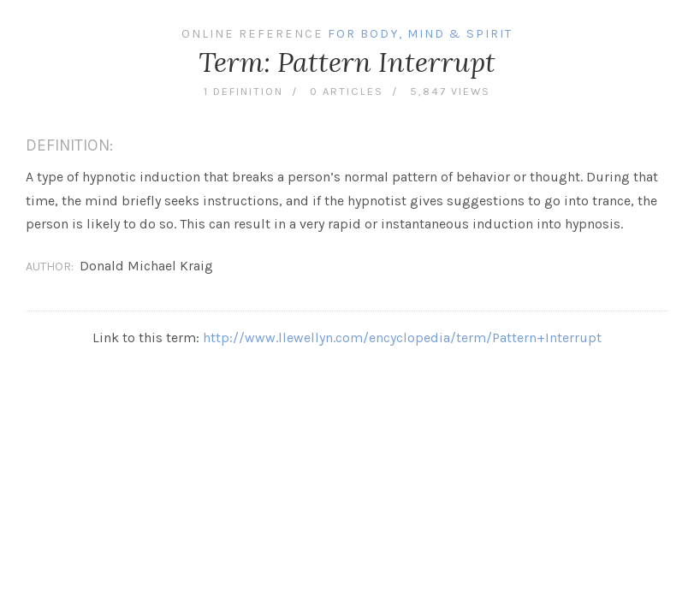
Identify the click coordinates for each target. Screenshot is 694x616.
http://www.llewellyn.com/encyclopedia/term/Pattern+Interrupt (402, 338)
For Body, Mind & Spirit (420, 34)
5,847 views (450, 91)
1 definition (243, 91)
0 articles (347, 91)
